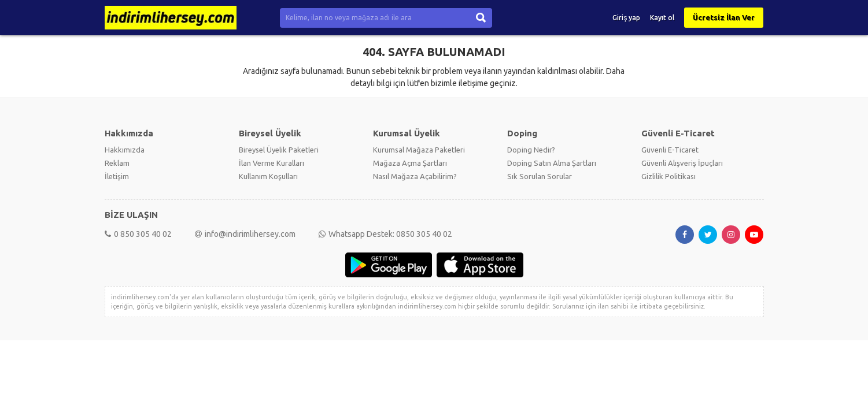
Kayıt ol (662, 18)
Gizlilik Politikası (668, 176)
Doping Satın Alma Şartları (552, 163)
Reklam (117, 163)
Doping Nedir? (531, 150)
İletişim (117, 176)
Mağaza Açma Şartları (410, 163)
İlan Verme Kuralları (272, 163)
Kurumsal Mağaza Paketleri (419, 150)
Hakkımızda (125, 150)
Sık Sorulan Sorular (540, 176)
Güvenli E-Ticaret (670, 150)
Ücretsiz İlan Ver (724, 17)
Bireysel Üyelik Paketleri (279, 150)
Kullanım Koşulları (268, 176)
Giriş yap (626, 18)
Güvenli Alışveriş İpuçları (682, 163)
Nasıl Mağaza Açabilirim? (415, 176)
